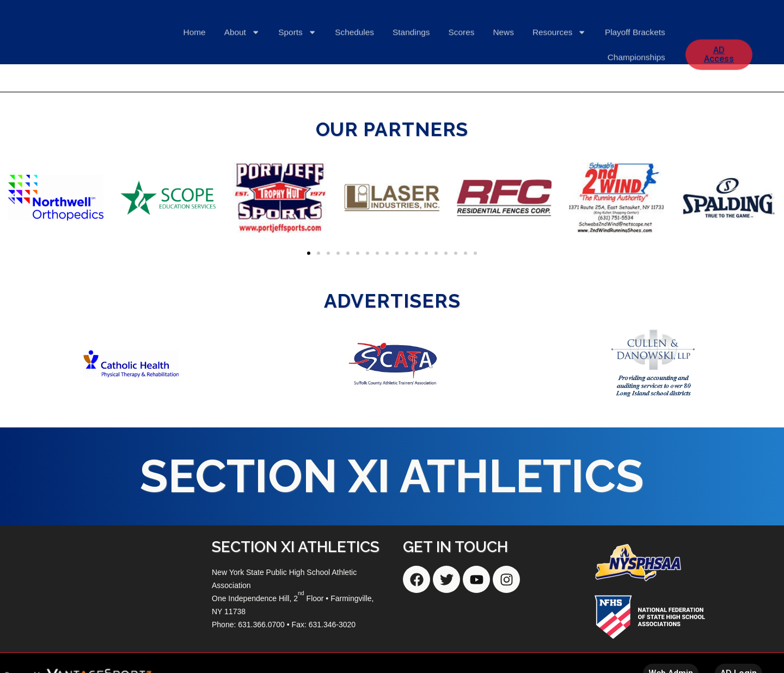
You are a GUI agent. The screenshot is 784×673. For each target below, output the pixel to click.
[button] (12, 197)
